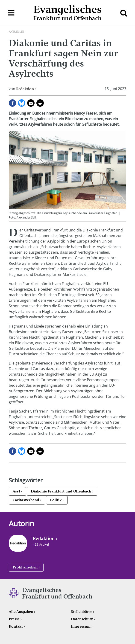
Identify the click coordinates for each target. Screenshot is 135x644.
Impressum (81, 626)
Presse (14, 619)
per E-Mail (31, 103)
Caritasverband (26, 500)
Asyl (16, 491)
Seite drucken (40, 103)
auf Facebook (12, 103)
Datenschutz (82, 619)
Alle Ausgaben (21, 612)
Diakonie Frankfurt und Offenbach (61, 491)
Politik (56, 500)
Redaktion (25, 89)
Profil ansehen (25, 567)
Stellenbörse (82, 612)
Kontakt (16, 626)
